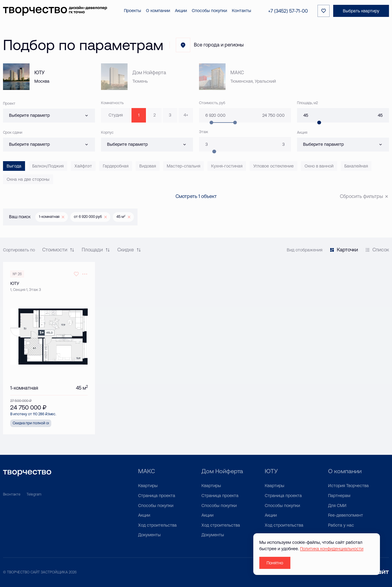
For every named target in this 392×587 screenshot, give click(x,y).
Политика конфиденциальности (332, 549)
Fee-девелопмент (346, 515)
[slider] (319, 123)
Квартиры (148, 486)
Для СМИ (337, 506)
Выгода (14, 166)
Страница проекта (157, 496)
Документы (149, 535)
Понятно (275, 563)
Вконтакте (12, 494)
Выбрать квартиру (361, 11)
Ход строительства (157, 525)
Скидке (129, 250)
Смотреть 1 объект (196, 196)
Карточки (344, 250)
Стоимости (58, 250)
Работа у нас (341, 525)
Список (377, 250)
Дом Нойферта (222, 471)
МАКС (147, 471)
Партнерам (339, 496)
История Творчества (348, 486)
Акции (144, 515)
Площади (96, 250)
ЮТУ (271, 471)
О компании (345, 471)
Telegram (34, 494)
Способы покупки (156, 506)
